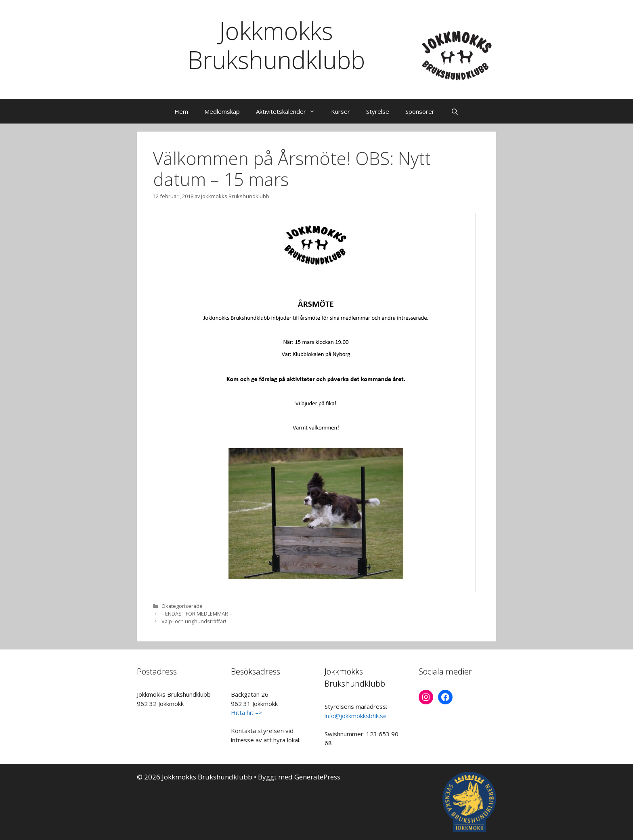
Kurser (341, 111)
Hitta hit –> (246, 712)
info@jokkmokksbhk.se (356, 716)
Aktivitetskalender (289, 111)
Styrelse (378, 111)
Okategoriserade (182, 606)
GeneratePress (317, 777)
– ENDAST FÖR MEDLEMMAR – (197, 614)
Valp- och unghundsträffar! (194, 621)
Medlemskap (222, 111)
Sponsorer (420, 111)
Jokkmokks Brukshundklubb (276, 45)
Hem (181, 111)
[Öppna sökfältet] (454, 111)
